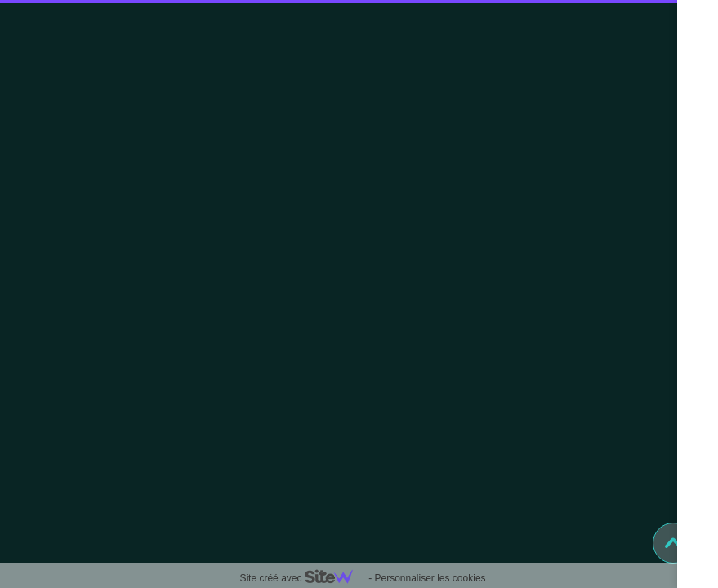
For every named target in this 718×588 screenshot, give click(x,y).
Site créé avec (302, 578)
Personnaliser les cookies (430, 578)
